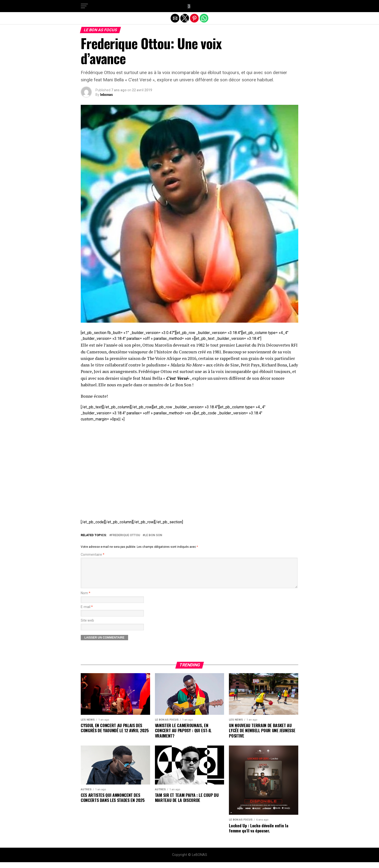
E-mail (87, 613)
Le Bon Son (153, 535)
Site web (87, 626)
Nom (86, 599)
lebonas (106, 95)
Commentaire (93, 555)
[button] (84, 6)
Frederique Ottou (126, 535)
